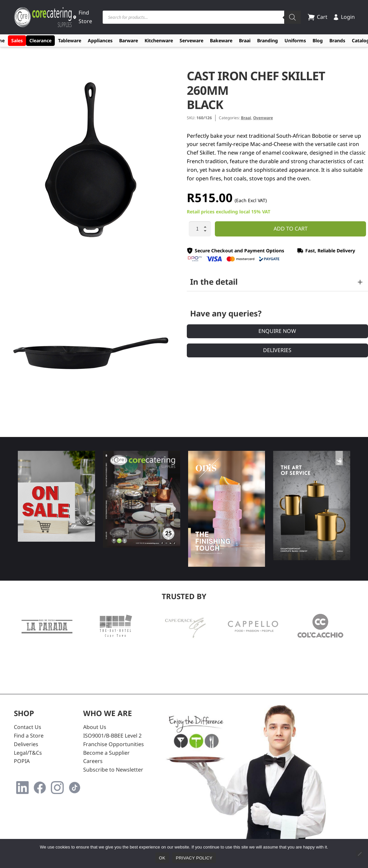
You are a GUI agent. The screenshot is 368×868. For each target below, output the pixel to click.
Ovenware (263, 118)
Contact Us (28, 727)
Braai (245, 40)
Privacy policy (194, 858)
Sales (17, 40)
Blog (318, 40)
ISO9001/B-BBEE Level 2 (112, 736)
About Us (95, 727)
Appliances (100, 40)
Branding (268, 40)
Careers (93, 761)
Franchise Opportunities (114, 744)
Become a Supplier (106, 753)
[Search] (292, 17)
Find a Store (29, 736)
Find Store (82, 17)
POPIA (22, 761)
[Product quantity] (200, 229)
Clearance (40, 40)
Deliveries (277, 350)
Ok (162, 858)
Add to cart (291, 229)
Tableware (70, 40)
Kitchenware (159, 40)
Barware (129, 40)
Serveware (191, 40)
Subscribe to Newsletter (113, 770)
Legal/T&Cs (28, 753)
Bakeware (221, 40)
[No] (359, 854)
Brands (337, 40)
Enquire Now (277, 331)
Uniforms (295, 40)
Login (344, 17)
